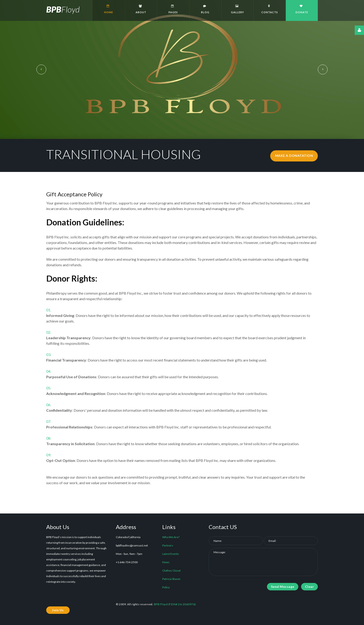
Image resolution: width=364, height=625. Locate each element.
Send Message (283, 587)
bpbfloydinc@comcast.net (132, 545)
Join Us (58, 610)
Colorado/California (128, 537)
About (141, 9)
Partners (168, 545)
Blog (205, 9)
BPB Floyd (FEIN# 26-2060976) (175, 604)
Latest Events (171, 554)
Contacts (269, 9)
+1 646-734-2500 (127, 562)
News (166, 562)
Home (108, 9)
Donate (301, 9)
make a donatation (294, 156)
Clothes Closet (171, 571)
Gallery (237, 9)
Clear (310, 587)
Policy (166, 587)
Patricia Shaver (171, 579)
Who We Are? (171, 537)
